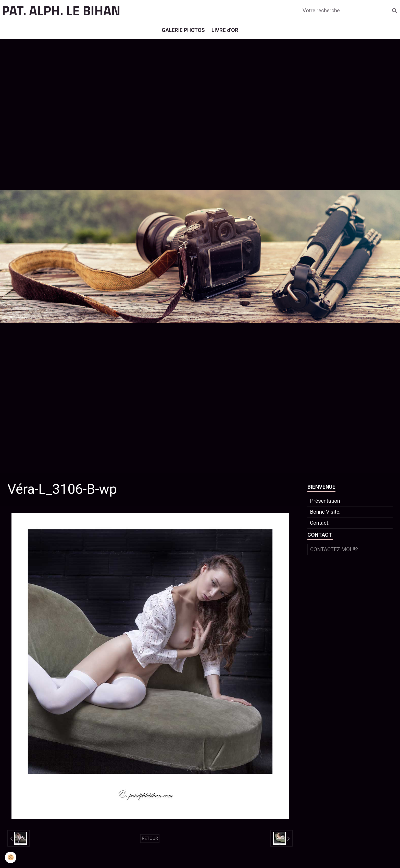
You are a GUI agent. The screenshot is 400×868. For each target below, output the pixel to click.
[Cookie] (11, 857)
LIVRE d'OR (225, 31)
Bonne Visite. (325, 514)
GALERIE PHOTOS (183, 31)
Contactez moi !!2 (334, 552)
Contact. (320, 525)
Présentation (325, 503)
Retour (150, 841)
